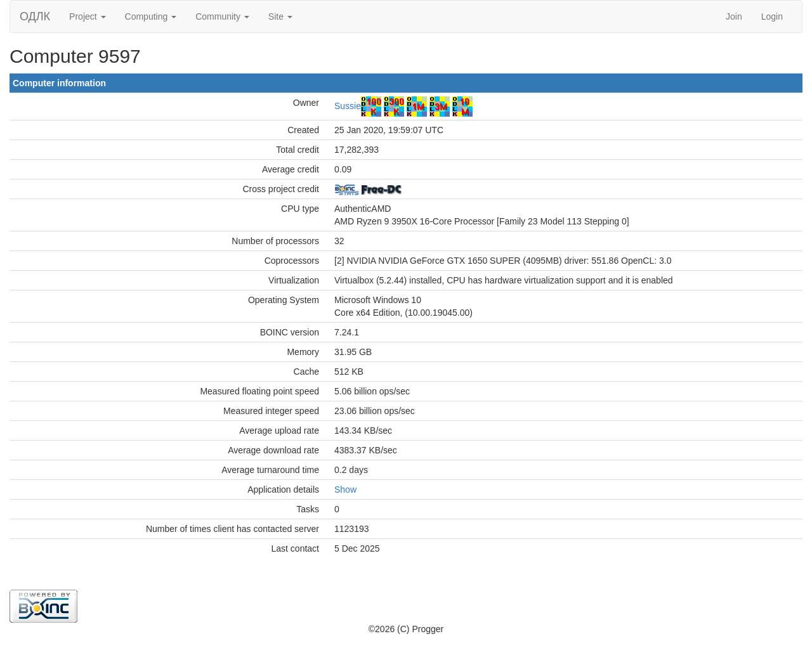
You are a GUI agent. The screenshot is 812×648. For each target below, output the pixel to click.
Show (345, 489)
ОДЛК (35, 16)
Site (280, 16)
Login (772, 16)
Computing (151, 16)
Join (734, 16)
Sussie (348, 106)
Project (87, 16)
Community (222, 16)
